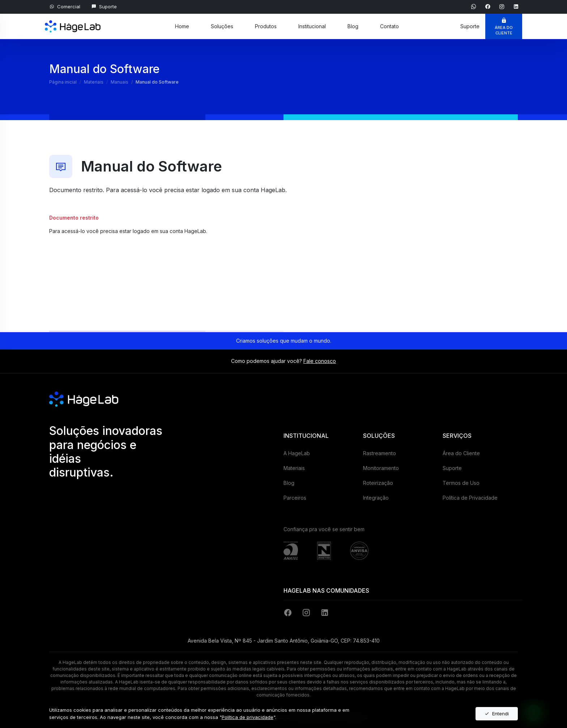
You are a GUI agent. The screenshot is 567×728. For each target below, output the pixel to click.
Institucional (312, 26)
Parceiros (295, 498)
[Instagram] (308, 613)
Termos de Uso (461, 483)
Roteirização (378, 483)
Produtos (266, 26)
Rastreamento (380, 453)
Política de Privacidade (470, 498)
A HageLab (297, 453)
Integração (376, 498)
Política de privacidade (248, 717)
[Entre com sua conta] (93, 259)
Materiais (294, 468)
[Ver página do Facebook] (489, 6)
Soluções (222, 26)
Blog (353, 26)
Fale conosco (320, 361)
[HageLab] (73, 22)
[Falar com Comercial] (65, 7)
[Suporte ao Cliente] (104, 7)
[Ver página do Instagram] (503, 6)
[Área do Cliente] (504, 26)
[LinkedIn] (325, 613)
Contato (389, 26)
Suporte (452, 468)
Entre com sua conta (93, 259)
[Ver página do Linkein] (516, 6)
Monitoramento (381, 468)
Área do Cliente (461, 453)
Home (182, 26)
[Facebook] (289, 613)
